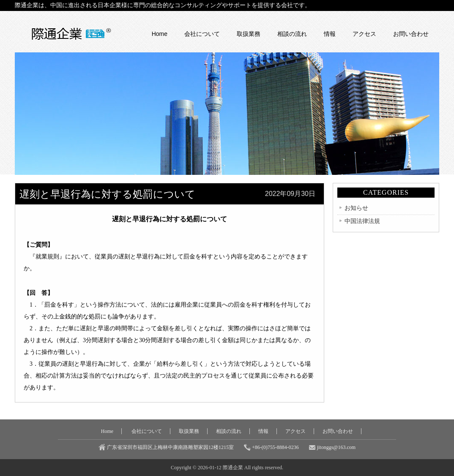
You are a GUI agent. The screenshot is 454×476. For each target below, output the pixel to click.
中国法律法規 (362, 221)
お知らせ (356, 208)
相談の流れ (292, 34)
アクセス (364, 34)
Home (160, 34)
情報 (330, 34)
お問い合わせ (411, 34)
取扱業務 (249, 34)
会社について (202, 34)
